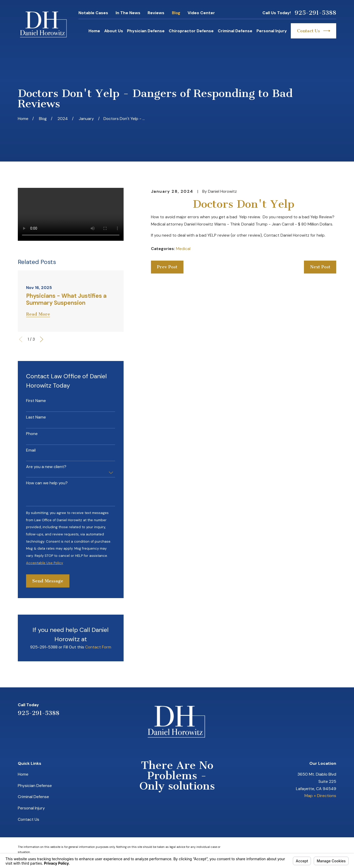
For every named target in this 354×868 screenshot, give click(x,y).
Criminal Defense (33, 797)
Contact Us (314, 31)
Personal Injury (31, 808)
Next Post (320, 267)
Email (31, 450)
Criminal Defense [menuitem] (235, 31)
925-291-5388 (315, 13)
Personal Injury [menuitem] (272, 31)
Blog (176, 13)
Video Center (201, 13)
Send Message (48, 581)
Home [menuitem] (94, 31)
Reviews (156, 13)
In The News (128, 13)
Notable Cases (93, 13)
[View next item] (42, 339)
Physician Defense (35, 786)
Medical (183, 249)
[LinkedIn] (308, 709)
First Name (36, 401)
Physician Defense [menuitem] (146, 31)
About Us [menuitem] (114, 31)
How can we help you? (47, 483)
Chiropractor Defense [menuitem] (191, 31)
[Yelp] (294, 709)
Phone (32, 434)
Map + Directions (320, 796)
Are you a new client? (46, 467)
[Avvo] (320, 709)
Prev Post (167, 267)
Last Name (36, 417)
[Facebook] (333, 709)
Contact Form (98, 647)
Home (23, 774)
